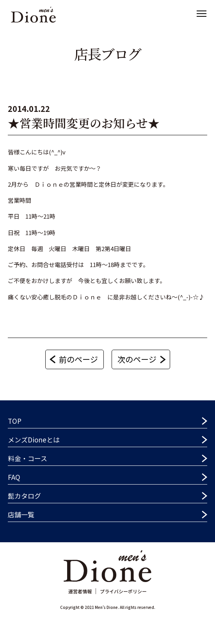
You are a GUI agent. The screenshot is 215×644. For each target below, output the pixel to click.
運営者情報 (80, 591)
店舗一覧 (21, 514)
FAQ (14, 477)
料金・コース (28, 458)
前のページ (78, 359)
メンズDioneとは (34, 440)
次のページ (137, 359)
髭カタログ (24, 496)
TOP (15, 421)
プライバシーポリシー (123, 591)
